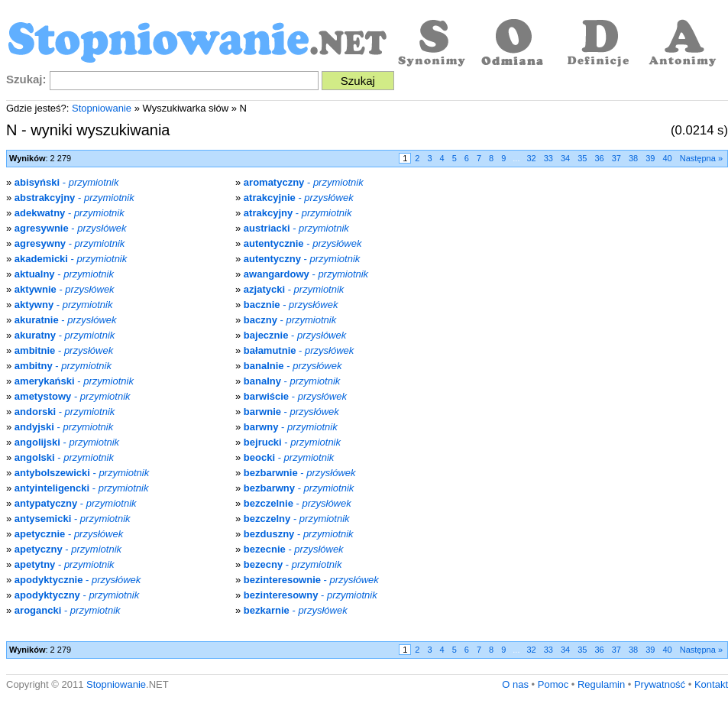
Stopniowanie (102, 108)
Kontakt (711, 684)
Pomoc (553, 684)
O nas (515, 684)
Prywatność (660, 684)
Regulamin (601, 684)
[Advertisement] (600, 282)
